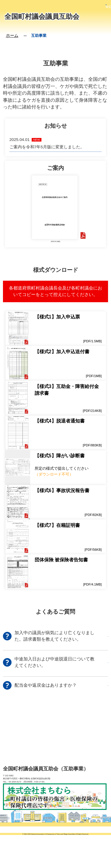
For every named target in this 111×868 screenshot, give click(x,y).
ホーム (12, 36)
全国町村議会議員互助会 (42, 17)
